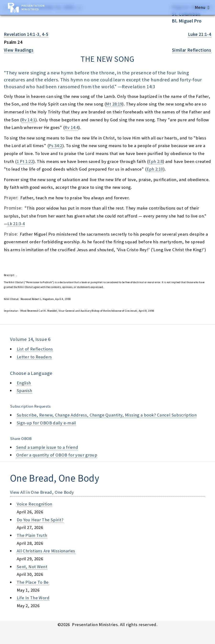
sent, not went (32, 567)
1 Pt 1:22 (25, 161)
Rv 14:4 (71, 127)
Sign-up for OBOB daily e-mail (46, 423)
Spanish (24, 391)
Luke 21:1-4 (200, 34)
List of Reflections (35, 349)
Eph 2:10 (155, 169)
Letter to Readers (34, 357)
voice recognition (34, 504)
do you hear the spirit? (40, 520)
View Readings (19, 50)
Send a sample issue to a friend (47, 447)
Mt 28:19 (114, 104)
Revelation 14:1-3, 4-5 (26, 34)
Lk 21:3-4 (16, 224)
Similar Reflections (192, 50)
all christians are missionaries (46, 551)
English (24, 383)
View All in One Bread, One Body (42, 492)
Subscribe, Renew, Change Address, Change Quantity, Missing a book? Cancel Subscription (107, 415)
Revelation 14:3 (138, 87)
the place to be (33, 582)
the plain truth (32, 535)
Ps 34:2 (56, 146)
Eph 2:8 (156, 161)
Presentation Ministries (33, 7)
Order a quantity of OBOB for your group (57, 455)
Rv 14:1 (28, 120)
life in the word (33, 598)
